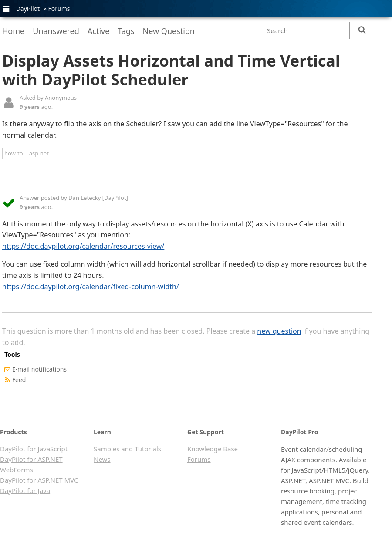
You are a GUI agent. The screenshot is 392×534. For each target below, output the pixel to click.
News (102, 459)
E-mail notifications (39, 369)
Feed (19, 380)
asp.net (39, 153)
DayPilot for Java (25, 490)
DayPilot (28, 8)
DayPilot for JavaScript (34, 449)
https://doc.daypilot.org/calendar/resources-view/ (83, 246)
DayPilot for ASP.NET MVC (39, 480)
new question (279, 331)
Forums (59, 8)
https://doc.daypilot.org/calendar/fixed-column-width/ (91, 287)
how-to (14, 153)
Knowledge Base (213, 449)
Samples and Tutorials (127, 449)
